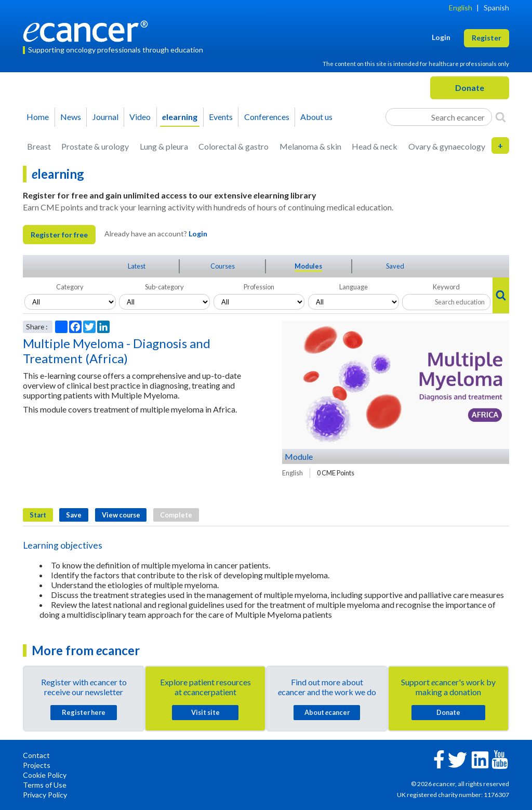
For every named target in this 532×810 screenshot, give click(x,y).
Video (140, 117)
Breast (39, 146)
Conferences (267, 117)
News (71, 117)
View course (121, 515)
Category (70, 287)
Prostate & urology (95, 146)
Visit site (205, 712)
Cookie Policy (45, 775)
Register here (84, 712)
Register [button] (487, 38)
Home (38, 117)
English (461, 8)
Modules (308, 266)
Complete (176, 515)
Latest (137, 266)
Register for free (59, 235)
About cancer (327, 712)
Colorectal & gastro (234, 146)
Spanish (496, 8)
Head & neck (375, 146)
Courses (223, 266)
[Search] (501, 117)
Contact (36, 755)
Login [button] (441, 37)
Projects (37, 765)
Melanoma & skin (310, 146)
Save (74, 515)
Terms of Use (45, 785)
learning (180, 117)
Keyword (446, 287)
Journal (105, 117)
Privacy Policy (45, 795)
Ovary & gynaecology (447, 146)
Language (354, 287)
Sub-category (164, 287)
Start (38, 515)
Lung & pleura (164, 146)
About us (316, 117)
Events (221, 117)
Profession (259, 287)
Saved (395, 266)
